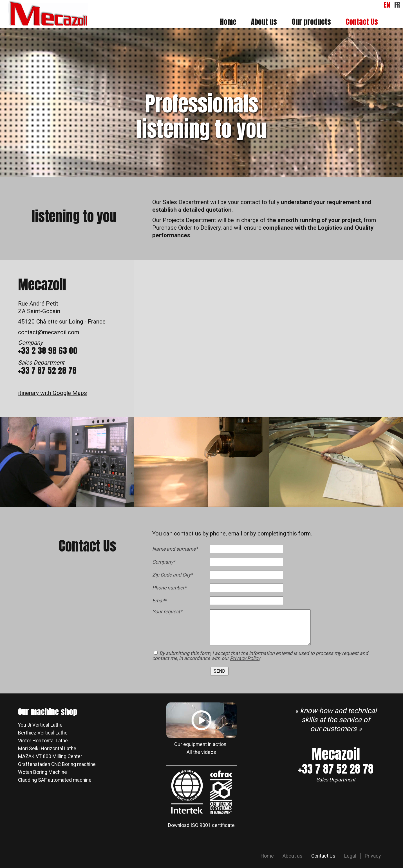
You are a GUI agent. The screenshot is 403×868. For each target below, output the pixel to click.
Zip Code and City (173, 575)
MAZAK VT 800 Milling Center (50, 756)
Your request (167, 612)
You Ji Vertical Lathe (40, 725)
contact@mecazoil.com (49, 332)
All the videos (201, 752)
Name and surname (175, 549)
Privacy (373, 856)
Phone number (169, 588)
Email (164, 601)
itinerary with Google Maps (52, 393)
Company (164, 562)
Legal (350, 856)
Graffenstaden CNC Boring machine (57, 764)
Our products (311, 22)
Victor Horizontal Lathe (43, 741)
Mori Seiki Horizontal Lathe (47, 749)
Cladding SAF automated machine (55, 780)
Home (228, 22)
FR (397, 5)
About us (264, 22)
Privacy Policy (245, 658)
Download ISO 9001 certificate (201, 825)
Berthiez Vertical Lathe (43, 733)
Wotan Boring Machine (42, 772)
